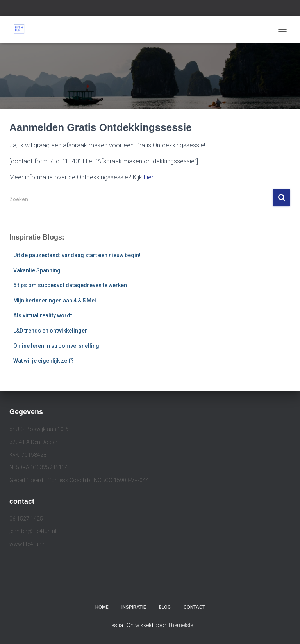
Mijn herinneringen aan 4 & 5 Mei (55, 301)
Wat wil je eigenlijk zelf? (44, 361)
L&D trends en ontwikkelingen (51, 331)
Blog (165, 607)
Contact (194, 607)
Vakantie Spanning (37, 270)
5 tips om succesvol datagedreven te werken (70, 285)
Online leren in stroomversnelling (56, 346)
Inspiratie (134, 607)
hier (149, 177)
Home (102, 607)
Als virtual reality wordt (43, 315)
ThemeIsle (180, 625)
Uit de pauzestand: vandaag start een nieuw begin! (77, 255)
